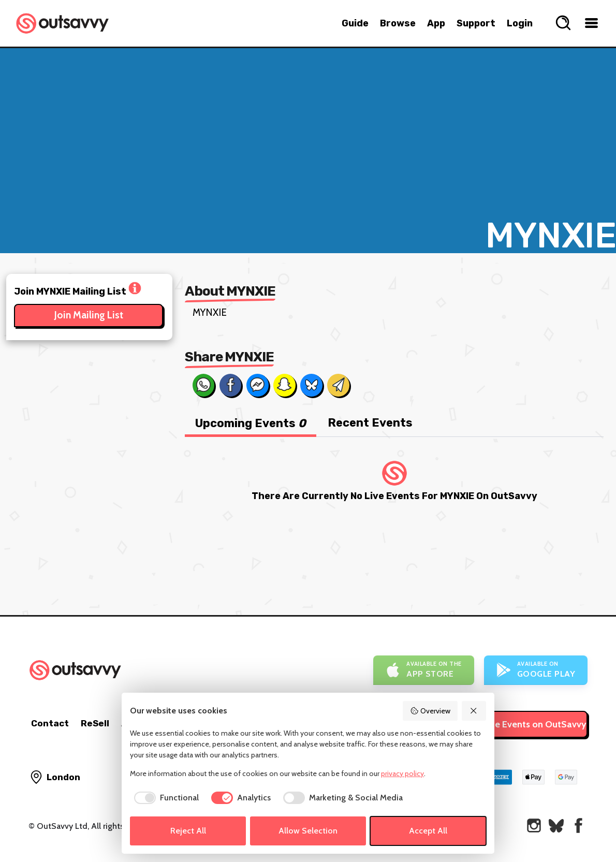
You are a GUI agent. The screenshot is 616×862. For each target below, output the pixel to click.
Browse (398, 23)
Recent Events (370, 423)
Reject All (188, 831)
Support (476, 23)
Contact (50, 723)
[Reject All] (474, 711)
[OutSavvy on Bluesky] (556, 826)
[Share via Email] (338, 385)
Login (520, 23)
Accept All (428, 831)
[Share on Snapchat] (284, 385)
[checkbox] (164, 798)
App (436, 23)
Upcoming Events (251, 423)
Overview (430, 711)
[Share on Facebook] (230, 385)
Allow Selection (308, 831)
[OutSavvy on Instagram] (534, 826)
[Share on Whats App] (203, 385)
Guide (355, 23)
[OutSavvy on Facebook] (578, 826)
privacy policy (402, 773)
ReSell (95, 723)
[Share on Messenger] (257, 385)
